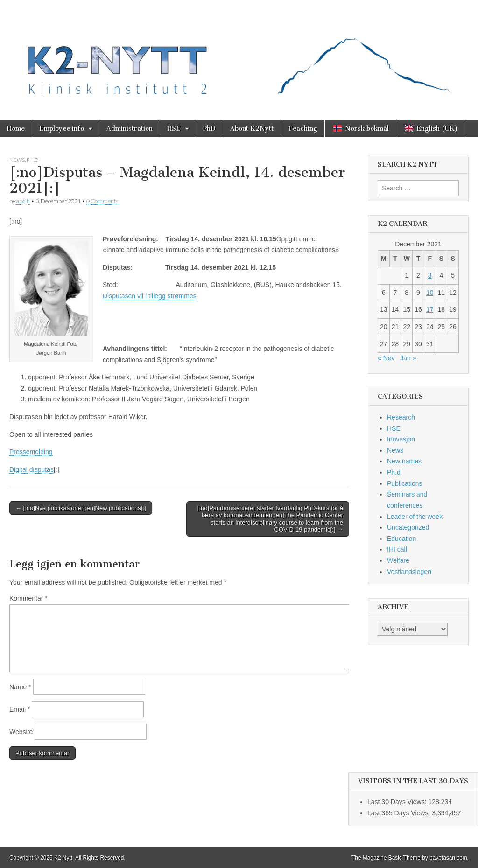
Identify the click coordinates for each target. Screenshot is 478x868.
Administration (130, 129)
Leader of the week (415, 517)
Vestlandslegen (409, 572)
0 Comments (102, 201)
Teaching (303, 129)
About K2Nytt (252, 129)
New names (404, 461)
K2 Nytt (63, 858)
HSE (174, 129)
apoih (23, 201)
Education (401, 539)
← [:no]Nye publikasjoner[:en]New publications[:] (81, 508)
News (17, 160)
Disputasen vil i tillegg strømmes (150, 296)
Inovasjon (401, 439)
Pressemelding (31, 452)
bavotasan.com (448, 858)
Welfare (398, 560)
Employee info (62, 129)
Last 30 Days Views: (398, 802)
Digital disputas (32, 469)
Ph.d (32, 160)
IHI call (397, 549)
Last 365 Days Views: (400, 813)
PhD (209, 129)
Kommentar (28, 598)
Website (21, 732)
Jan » (408, 358)
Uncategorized (408, 527)
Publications (405, 483)
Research (401, 417)
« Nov (386, 358)
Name (20, 687)
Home (16, 129)
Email (20, 709)
